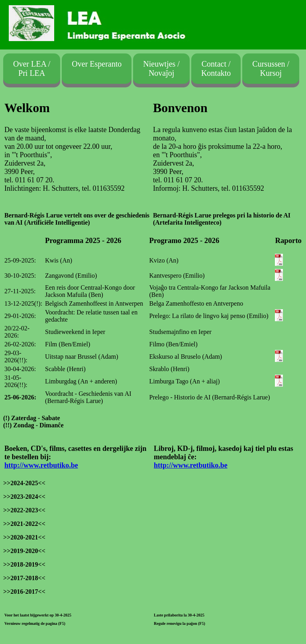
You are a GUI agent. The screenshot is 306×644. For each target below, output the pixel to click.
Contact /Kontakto (216, 68)
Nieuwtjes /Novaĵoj (161, 68)
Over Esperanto (97, 68)
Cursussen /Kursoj (271, 68)
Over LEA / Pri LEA (32, 68)
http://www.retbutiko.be (41, 465)
